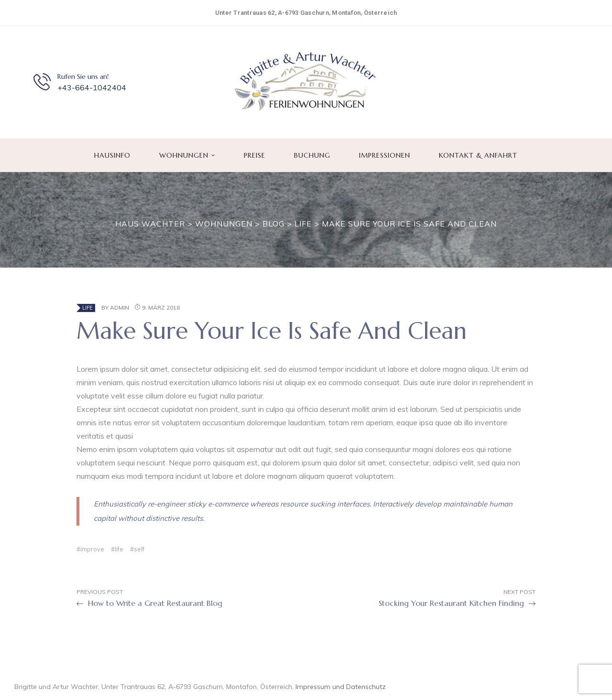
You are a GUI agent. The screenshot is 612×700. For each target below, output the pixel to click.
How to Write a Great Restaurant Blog (149, 604)
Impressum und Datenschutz (341, 687)
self (139, 549)
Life (87, 308)
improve (92, 549)
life (119, 549)
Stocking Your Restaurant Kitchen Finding (457, 604)
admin (120, 307)
